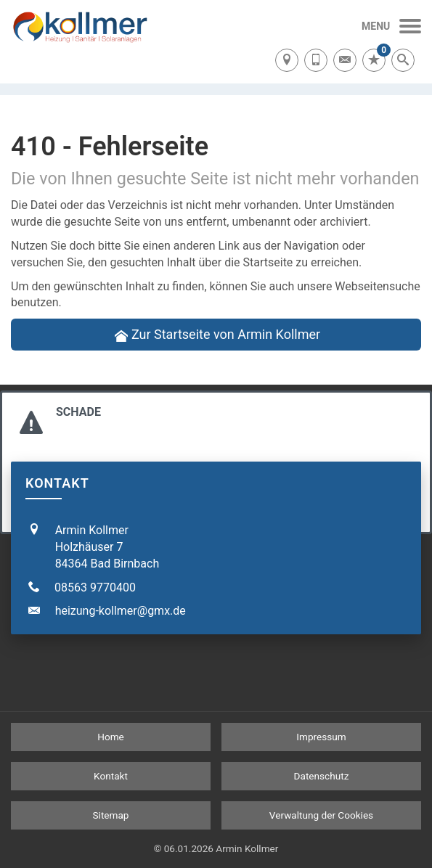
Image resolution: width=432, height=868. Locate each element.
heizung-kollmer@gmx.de (121, 611)
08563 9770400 (95, 587)
